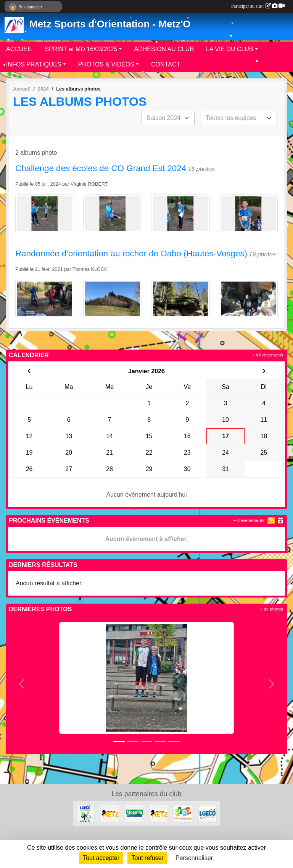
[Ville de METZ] (159, 813)
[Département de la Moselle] (134, 813)
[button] (22, 684)
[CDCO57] (85, 813)
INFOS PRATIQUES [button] (34, 64)
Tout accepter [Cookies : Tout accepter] (101, 858)
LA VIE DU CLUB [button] (230, 49)
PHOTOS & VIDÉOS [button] (106, 64)
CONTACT (166, 64)
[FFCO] (183, 813)
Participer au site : (258, 6)
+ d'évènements (268, 355)
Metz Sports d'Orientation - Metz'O (110, 24)
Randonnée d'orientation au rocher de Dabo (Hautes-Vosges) (131, 253)
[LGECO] (208, 813)
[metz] (110, 813)
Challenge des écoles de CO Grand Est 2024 (101, 168)
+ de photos (272, 609)
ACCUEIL (19, 49)
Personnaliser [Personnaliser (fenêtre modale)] (194, 858)
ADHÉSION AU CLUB (164, 49)
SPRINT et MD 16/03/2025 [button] (81, 49)
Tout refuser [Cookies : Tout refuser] (147, 858)
